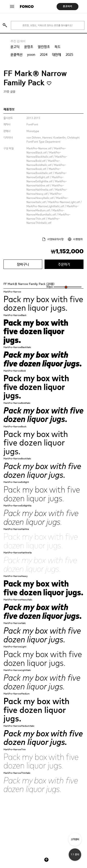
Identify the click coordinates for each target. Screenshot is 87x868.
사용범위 (78, 239)
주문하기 (64, 264)
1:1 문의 (75, 855)
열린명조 (44, 47)
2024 (44, 55)
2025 (69, 55)
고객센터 (75, 839)
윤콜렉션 (16, 55)
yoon (31, 55)
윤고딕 (15, 47)
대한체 (56, 55)
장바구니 (23, 264)
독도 (58, 47)
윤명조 (29, 47)
